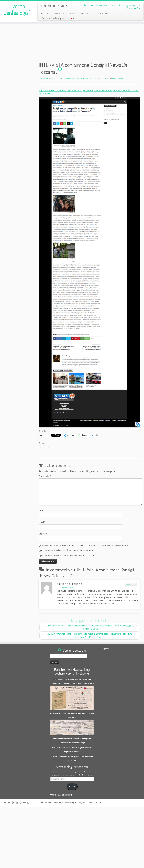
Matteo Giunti (118, 78)
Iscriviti (72, 787)
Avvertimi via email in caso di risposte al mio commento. (68, 550)
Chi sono (44, 14)
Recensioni (87, 14)
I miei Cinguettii (103, 648)
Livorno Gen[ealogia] (17, 9)
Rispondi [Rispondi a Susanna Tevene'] (131, 584)
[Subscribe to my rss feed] (42, 6)
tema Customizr (96, 802)
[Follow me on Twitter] (46, 6)
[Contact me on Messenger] (55, 6)
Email (42, 522)
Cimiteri (54, 78)
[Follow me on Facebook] (51, 6)
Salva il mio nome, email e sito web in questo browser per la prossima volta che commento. (85, 545)
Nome (43, 510)
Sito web (43, 534)
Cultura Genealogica (67, 78)
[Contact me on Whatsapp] (68, 6)
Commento (45, 476)
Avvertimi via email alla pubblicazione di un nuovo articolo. (68, 555)
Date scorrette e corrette (87, 78)
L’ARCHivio (104, 14)
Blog (73, 14)
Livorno (107, 78)
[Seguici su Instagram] (59, 6)
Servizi (60, 14)
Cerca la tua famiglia (53, 18)
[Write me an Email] (64, 6)
